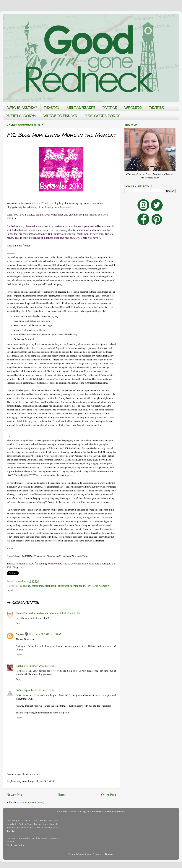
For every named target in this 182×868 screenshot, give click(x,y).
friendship (51, 586)
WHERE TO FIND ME (60, 116)
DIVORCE (110, 108)
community (38, 586)
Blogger (109, 854)
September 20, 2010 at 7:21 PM (65, 613)
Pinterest (96, 811)
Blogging (25, 586)
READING (52, 108)
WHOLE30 (133, 108)
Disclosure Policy (15, 845)
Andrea (20, 634)
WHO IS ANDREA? (22, 108)
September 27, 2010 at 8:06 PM (40, 690)
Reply (19, 623)
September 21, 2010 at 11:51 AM (46, 634)
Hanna (19, 666)
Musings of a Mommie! (58, 207)
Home (62, 795)
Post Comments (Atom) (32, 802)
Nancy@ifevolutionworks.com (32, 613)
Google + (120, 811)
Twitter (73, 811)
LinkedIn (108, 811)
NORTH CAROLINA (21, 116)
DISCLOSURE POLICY (102, 116)
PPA (89, 586)
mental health (78, 586)
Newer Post (15, 795)
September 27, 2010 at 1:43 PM (40, 666)
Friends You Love (98, 215)
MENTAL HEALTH (81, 108)
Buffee (19, 690)
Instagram (84, 811)
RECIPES (157, 108)
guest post (64, 586)
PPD (95, 586)
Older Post (109, 795)
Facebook (62, 811)
